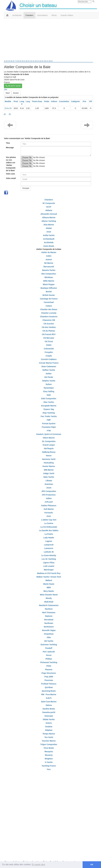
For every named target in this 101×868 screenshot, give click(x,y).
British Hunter (49, 295)
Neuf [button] (8, 93)
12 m (37, 61)
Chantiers (29, 15)
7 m (17, 61)
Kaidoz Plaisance (49, 506)
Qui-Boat (49, 687)
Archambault (49, 239)
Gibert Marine (49, 438)
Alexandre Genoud (49, 214)
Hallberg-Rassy (49, 452)
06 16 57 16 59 (13, 86)
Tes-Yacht (49, 737)
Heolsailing (49, 463)
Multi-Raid (49, 602)
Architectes (17, 15)
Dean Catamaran (49, 366)
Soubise (49, 727)
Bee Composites (49, 274)
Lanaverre (49, 548)
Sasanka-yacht (49, 712)
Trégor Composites (49, 744)
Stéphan (49, 730)
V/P (91, 101)
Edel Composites (49, 399)
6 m (13, 61)
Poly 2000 (49, 677)
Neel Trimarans (49, 612)
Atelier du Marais (49, 252)
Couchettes (64, 101)
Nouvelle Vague (49, 630)
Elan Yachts (49, 402)
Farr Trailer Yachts (49, 416)
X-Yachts (49, 762)
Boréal (49, 292)
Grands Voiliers (67, 15)
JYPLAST (49, 502)
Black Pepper (49, 284)
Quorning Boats (49, 691)
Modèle (8, 101)
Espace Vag (49, 409)
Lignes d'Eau (49, 563)
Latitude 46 (49, 552)
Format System (49, 424)
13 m (42, 61)
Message (10, 148)
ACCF (49, 207)
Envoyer (26, 188)
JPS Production (49, 495)
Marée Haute (49, 584)
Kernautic (49, 513)
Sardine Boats (49, 709)
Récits (54, 15)
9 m (24, 61)
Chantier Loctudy (49, 313)
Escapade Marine (49, 406)
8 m (20, 61)
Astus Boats (49, 246)
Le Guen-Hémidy (49, 555)
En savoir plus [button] (38, 865)
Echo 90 (8, 108)
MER (49, 588)
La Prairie (49, 534)
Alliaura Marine (49, 217)
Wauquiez (49, 752)
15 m (51, 61)
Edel (49, 395)
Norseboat (49, 620)
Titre (8, 143)
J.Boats (49, 481)
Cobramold (49, 349)
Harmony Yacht (49, 459)
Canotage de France (49, 299)
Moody (49, 598)
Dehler (49, 374)
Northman (49, 623)
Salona (49, 705)
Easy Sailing (49, 391)
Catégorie (76, 101)
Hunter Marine (49, 466)
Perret (49, 655)
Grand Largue (49, 445)
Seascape (49, 716)
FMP (49, 420)
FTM (49, 431)
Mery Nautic (49, 591)
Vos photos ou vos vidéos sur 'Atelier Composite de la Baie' (11, 164)
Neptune (49, 616)
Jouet (49, 488)
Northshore (49, 627)
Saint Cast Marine (49, 702)
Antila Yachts (49, 235)
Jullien (49, 498)
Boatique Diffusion (49, 288)
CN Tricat (49, 341)
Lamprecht (49, 545)
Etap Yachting (49, 413)
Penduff (49, 648)
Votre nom (10, 174)
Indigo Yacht (49, 473)
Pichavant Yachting (49, 662)
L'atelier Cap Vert (49, 520)
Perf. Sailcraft (49, 652)
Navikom (49, 609)
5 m (9, 61)
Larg (28, 101)
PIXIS (49, 666)
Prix (84, 101)
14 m (46, 61)
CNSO (49, 345)
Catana (49, 306)
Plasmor (49, 670)
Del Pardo (49, 377)
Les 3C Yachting (49, 559)
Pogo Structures (49, 673)
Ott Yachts (49, 641)
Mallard (49, 580)
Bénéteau (49, 277)
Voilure (54, 101)
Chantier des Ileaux (49, 309)
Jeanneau (49, 484)
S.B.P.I (49, 698)
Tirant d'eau (37, 101)
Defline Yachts (49, 370)
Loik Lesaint (49, 566)
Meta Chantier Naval (49, 595)
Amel (49, 232)
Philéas (49, 659)
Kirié (49, 516)
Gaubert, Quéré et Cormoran (49, 434)
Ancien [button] (16, 93)
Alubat (49, 228)
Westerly (49, 755)
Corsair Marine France (49, 363)
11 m (32, 61)
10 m (28, 61)
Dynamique (49, 388)
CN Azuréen (49, 324)
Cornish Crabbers (49, 359)
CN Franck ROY (49, 334)
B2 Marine (49, 263)
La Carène (49, 523)
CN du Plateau (49, 331)
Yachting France (49, 766)
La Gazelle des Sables (49, 530)
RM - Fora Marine (49, 694)
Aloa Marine (49, 225)
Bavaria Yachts (49, 270)
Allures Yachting (49, 221)
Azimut (49, 259)
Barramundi (49, 267)
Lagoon (49, 541)
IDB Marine (49, 470)
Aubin (49, 256)
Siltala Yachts (49, 719)
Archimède (49, 242)
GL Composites (49, 441)
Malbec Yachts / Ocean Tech (49, 577)
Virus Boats (49, 748)
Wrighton (49, 759)
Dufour (49, 384)
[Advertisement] (49, 40)
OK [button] (92, 865)
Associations (43, 15)
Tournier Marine (49, 741)
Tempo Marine (49, 734)
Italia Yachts (49, 477)
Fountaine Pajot (49, 427)
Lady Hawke (49, 538)
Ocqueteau (49, 634)
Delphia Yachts (49, 381)
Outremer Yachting (49, 645)
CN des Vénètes (49, 327)
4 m (6, 61)
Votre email (11, 178)
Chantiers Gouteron (49, 317)
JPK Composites (49, 491)
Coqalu (49, 356)
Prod (16, 101)
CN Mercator (49, 338)
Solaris (49, 723)
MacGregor (49, 570)
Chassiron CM (49, 320)
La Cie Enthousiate (49, 527)
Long (22, 101)
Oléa (49, 637)
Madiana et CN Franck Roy (49, 573)
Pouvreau (49, 680)
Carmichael (49, 302)
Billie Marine (49, 281)
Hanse (49, 456)
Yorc (49, 769)
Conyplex (49, 352)
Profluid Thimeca (49, 684)
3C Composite (49, 203)
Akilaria (49, 210)
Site (6, 89)
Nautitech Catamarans (49, 605)
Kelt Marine (49, 509)
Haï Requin (49, 448)
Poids (47, 101)
